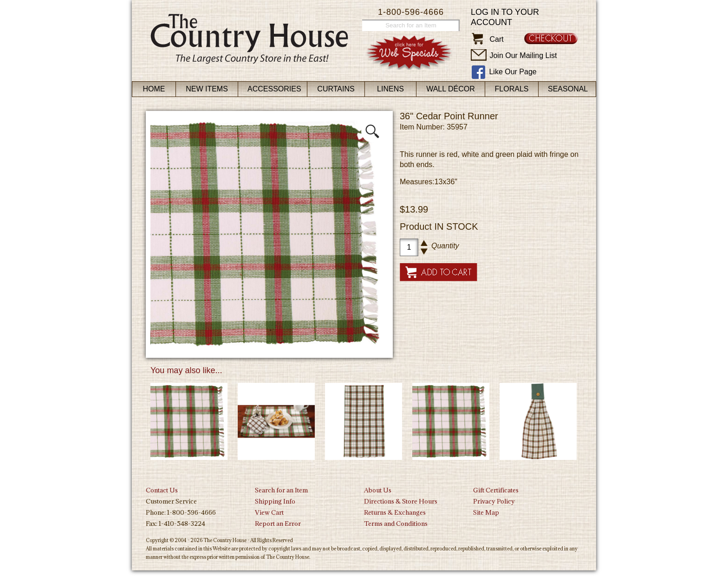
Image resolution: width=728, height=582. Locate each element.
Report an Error (278, 524)
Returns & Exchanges (395, 512)
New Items (207, 89)
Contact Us (162, 490)
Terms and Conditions (396, 524)
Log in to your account (505, 17)
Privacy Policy (494, 501)
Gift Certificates (496, 490)
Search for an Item (281, 490)
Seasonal (568, 89)
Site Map (486, 512)
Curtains (336, 89)
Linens (390, 89)
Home (154, 89)
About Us (378, 490)
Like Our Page (513, 72)
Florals (512, 89)
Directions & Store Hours (401, 501)
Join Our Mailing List (523, 55)
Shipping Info (275, 501)
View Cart (269, 512)
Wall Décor (451, 89)
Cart (496, 39)
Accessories (274, 89)
